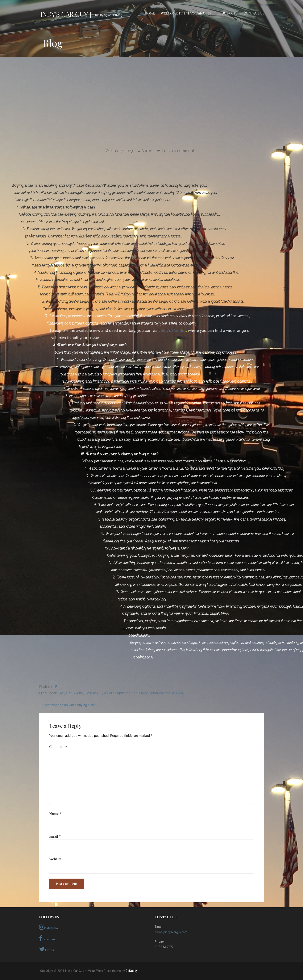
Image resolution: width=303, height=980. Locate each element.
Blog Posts (227, 13)
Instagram (48, 927)
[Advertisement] (151, 93)
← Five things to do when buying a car (67, 705)
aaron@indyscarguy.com (171, 932)
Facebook (47, 938)
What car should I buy (167, 693)
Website (55, 859)
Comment (58, 747)
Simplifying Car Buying (131, 693)
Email (55, 836)
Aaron (147, 151)
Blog (59, 687)
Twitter (47, 949)
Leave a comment (178, 151)
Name (55, 814)
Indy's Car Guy (64, 14)
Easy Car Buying (70, 693)
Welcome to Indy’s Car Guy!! (186, 13)
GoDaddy (132, 971)
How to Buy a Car (98, 693)
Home (150, 13)
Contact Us (254, 13)
